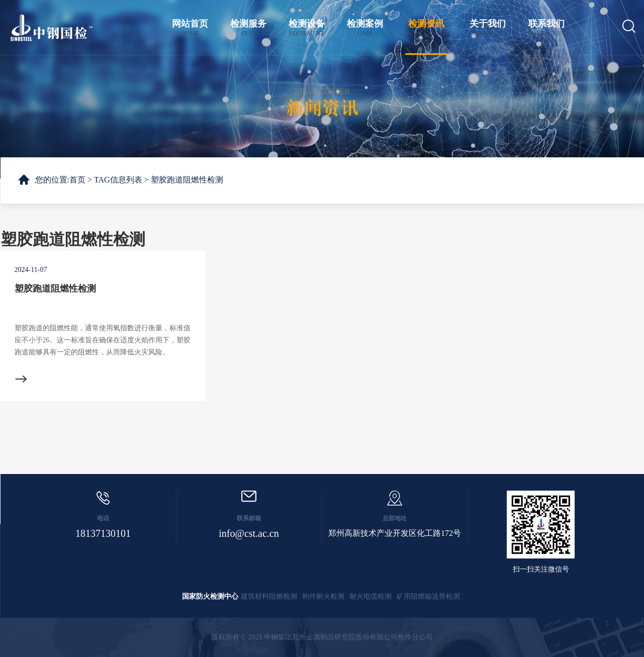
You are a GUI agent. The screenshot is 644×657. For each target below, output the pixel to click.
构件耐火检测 (323, 596)
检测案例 (365, 28)
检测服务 (248, 28)
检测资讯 (426, 28)
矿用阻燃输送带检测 (428, 596)
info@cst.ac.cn (249, 533)
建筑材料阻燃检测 (269, 596)
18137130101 (103, 533)
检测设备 (307, 28)
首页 (77, 180)
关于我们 (488, 28)
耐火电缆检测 (371, 596)
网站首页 (190, 28)
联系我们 (546, 28)
